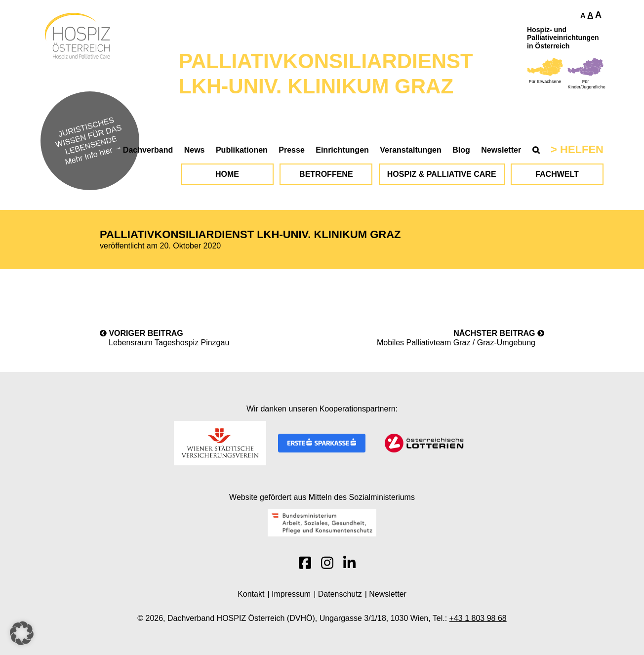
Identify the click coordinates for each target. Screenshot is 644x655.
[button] (22, 633)
